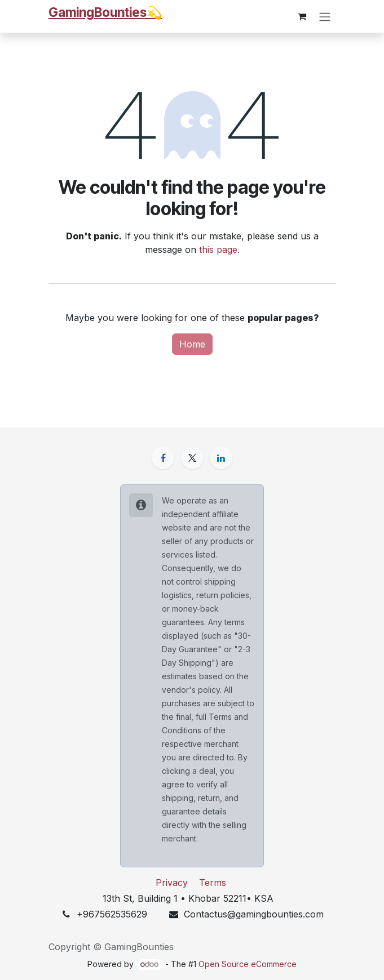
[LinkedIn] (221, 458)
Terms (213, 883)
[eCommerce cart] (302, 16)
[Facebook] (163, 458)
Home (192, 344)
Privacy (172, 883)
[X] (192, 458)
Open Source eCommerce (248, 964)
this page (218, 250)
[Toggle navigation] (325, 16)
